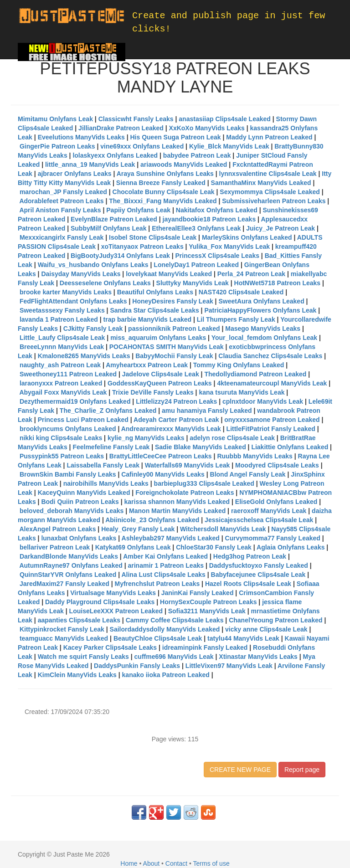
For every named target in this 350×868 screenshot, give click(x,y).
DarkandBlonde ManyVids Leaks (69, 556)
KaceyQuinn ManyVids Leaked (84, 493)
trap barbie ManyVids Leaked (147, 319)
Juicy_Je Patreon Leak (281, 228)
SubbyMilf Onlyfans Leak (108, 228)
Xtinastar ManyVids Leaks (258, 657)
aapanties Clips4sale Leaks (79, 620)
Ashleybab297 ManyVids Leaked (171, 538)
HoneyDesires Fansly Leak (172, 301)
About (152, 863)
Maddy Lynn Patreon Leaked (269, 137)
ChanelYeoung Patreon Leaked (275, 620)
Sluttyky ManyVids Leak (193, 283)
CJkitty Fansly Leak (93, 329)
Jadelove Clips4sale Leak (161, 374)
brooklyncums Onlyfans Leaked (68, 429)
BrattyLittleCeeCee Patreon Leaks (161, 456)
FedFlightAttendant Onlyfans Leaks (73, 301)
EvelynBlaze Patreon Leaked (114, 219)
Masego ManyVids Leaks (263, 329)
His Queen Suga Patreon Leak (175, 137)
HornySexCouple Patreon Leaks (208, 602)
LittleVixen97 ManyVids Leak (229, 666)
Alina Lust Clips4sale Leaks (163, 575)
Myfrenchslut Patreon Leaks (157, 584)
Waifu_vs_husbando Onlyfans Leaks (93, 265)
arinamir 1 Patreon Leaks (166, 565)
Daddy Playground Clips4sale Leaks (100, 602)
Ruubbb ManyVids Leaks (255, 456)
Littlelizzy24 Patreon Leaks (176, 401)
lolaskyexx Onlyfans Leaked (115, 155)
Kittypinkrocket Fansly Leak (62, 629)
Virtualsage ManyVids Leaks (113, 593)
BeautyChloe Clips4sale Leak (158, 638)
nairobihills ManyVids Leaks (106, 483)
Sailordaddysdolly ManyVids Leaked (165, 629)
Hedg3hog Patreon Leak (250, 556)
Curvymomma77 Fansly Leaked (273, 538)
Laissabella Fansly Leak (103, 465)
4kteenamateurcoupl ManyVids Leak (272, 383)
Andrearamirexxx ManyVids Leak (171, 429)
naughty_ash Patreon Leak (60, 365)
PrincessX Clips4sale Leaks (217, 256)
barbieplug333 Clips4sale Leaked (204, 483)
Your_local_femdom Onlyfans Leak (264, 338)
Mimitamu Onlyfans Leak (55, 119)
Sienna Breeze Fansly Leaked (161, 183)
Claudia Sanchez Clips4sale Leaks (270, 356)
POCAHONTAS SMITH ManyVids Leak (167, 347)
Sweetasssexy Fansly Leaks (62, 310)
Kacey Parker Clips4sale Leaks (110, 647)
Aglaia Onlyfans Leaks (291, 547)
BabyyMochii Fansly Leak (174, 356)
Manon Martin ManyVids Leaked (177, 511)
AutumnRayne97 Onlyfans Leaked (71, 565)
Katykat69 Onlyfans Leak (133, 547)
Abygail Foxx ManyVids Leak (63, 392)
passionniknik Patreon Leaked (174, 329)
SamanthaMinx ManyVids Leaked (261, 183)
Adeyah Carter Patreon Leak (176, 420)
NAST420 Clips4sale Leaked (241, 292)
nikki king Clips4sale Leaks (61, 438)
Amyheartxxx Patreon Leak (147, 365)
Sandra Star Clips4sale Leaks (154, 310)
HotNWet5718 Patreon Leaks (278, 283)
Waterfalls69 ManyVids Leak (188, 465)
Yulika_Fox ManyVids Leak (229, 247)
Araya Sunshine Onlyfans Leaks (165, 174)
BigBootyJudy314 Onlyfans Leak (120, 256)
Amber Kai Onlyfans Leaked (165, 556)
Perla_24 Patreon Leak (251, 274)
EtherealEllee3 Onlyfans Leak (196, 228)
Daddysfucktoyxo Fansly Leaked (259, 565)
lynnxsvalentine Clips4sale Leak (268, 174)
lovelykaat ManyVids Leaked (169, 274)
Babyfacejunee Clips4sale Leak (258, 575)
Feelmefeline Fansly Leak (111, 447)
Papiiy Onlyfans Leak (138, 210)
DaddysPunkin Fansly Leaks (137, 666)
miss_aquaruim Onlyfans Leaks (158, 338)
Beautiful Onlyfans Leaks (155, 292)
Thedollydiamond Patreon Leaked (255, 374)
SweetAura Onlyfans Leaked (261, 301)
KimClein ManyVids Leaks (77, 675)
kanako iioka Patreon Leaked (166, 675)
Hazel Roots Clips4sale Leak (248, 584)
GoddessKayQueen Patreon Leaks (160, 383)
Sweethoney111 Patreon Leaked (68, 374)
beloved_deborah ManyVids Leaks (72, 511)
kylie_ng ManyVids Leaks (146, 438)
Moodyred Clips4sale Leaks (277, 465)
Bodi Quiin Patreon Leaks (80, 502)
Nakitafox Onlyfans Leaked (217, 210)
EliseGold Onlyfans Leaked (276, 502)
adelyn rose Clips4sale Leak (232, 438)
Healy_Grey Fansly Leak (138, 529)
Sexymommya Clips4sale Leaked (270, 192)
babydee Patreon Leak (197, 155)
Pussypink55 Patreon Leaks (62, 456)
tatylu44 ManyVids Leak (243, 638)
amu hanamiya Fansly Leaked (207, 411)
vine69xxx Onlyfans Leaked (142, 146)
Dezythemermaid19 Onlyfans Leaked (75, 401)
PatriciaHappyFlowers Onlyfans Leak (260, 310)
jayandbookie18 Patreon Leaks (209, 219)
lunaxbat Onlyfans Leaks (79, 538)
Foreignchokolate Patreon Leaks (185, 493)
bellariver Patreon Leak (55, 547)
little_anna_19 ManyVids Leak (90, 164)
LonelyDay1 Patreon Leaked (196, 265)
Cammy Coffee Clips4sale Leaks (175, 620)
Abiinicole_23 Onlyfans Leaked (152, 520)
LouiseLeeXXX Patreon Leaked (116, 611)
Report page (302, 770)
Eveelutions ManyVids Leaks (81, 137)
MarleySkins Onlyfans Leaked (247, 237)
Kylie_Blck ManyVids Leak (229, 146)
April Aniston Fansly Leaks (60, 210)
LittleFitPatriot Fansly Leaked (271, 429)
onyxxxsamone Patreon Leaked (272, 420)
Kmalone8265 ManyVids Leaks (84, 356)
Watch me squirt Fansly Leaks (83, 657)
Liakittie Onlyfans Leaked (290, 447)
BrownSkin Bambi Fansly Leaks (68, 474)
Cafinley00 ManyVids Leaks (163, 474)
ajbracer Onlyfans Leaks (75, 174)
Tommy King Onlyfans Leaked (239, 365)
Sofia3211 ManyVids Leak (207, 611)
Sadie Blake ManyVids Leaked (201, 447)
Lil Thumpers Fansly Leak (236, 319)
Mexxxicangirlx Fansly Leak (62, 237)
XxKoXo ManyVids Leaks (207, 128)
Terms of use (211, 863)
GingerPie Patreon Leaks (57, 146)
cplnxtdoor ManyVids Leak (263, 401)
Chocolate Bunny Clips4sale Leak (164, 192)
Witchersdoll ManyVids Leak (223, 529)
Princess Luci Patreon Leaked (83, 420)
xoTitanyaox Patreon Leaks (142, 247)
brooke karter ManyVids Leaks (66, 292)
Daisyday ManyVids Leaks (81, 274)
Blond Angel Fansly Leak (248, 474)
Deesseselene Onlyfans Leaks (105, 283)
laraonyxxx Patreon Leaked (61, 383)
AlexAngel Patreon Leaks (57, 529)
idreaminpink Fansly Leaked (205, 647)
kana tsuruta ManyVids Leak (242, 392)
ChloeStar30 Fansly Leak (214, 547)
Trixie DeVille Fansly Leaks (153, 392)
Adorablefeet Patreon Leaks (61, 201)
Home (129, 863)
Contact (176, 863)
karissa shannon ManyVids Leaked (177, 502)
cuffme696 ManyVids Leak (174, 657)
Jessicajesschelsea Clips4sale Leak (259, 520)
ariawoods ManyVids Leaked (184, 164)
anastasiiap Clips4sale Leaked (225, 119)
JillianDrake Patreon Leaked (121, 128)
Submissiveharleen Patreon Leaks (274, 201)
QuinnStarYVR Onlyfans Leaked (68, 575)
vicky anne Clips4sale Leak (266, 629)
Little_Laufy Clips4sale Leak (62, 338)
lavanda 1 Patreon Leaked (59, 319)
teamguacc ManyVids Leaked (64, 638)
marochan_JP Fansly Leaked (63, 192)
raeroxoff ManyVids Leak (269, 511)
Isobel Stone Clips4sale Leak (153, 237)
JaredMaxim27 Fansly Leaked (64, 584)
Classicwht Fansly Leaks (136, 119)
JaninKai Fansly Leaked (198, 593)
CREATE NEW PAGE (240, 770)
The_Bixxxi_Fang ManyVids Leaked (163, 201)
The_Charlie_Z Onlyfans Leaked (108, 411)
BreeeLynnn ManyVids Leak (62, 347)
